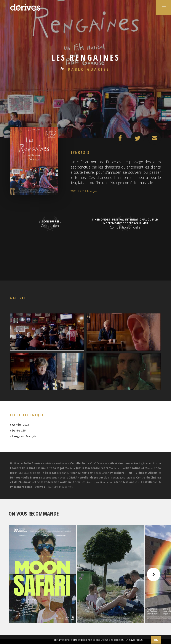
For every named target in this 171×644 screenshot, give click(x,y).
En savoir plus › (135, 640)
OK (156, 640)
